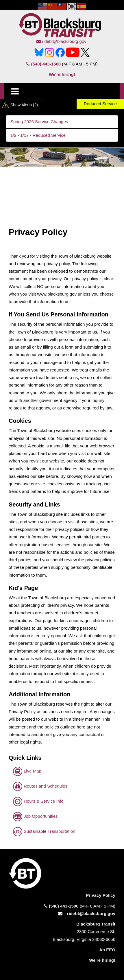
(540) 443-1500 (44, 64)
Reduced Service (100, 104)
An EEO (107, 950)
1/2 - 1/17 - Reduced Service (38, 135)
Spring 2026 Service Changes (39, 122)
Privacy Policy (101, 895)
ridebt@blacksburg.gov (61, 41)
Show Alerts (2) (24, 105)
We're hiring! (62, 74)
